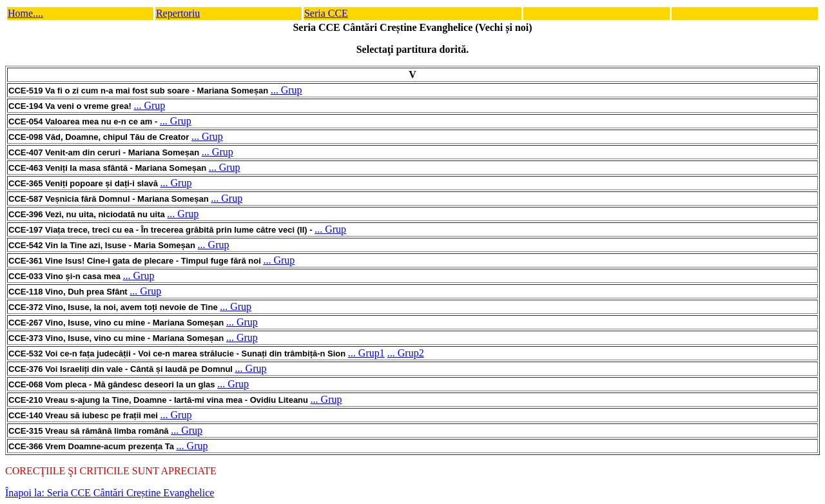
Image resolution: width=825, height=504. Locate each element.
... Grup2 (406, 353)
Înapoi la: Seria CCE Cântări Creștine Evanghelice (110, 493)
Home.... (25, 13)
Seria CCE (326, 13)
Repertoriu (178, 13)
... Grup (286, 90)
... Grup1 (366, 353)
